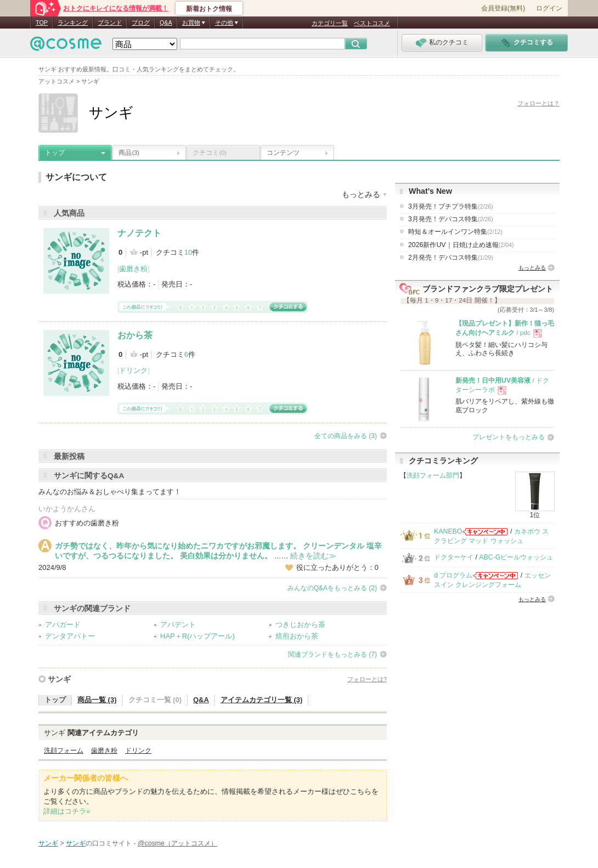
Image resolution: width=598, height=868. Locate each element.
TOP (42, 23)
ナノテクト (139, 233)
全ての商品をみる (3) (346, 436)
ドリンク (133, 370)
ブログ (141, 23)
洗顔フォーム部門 (433, 475)
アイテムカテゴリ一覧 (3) (262, 700)
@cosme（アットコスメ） (177, 843)
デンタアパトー (70, 636)
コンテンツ (283, 153)
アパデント (178, 625)
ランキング (73, 23)
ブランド (110, 23)
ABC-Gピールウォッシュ (516, 557)
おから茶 (135, 335)
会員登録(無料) (503, 8)
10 (188, 252)
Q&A (166, 23)
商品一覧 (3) (97, 700)
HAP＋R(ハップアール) (198, 636)
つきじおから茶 (300, 625)
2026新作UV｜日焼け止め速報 (461, 245)
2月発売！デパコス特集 (451, 257)
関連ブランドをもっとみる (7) (332, 654)
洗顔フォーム (64, 751)
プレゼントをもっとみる (509, 437)
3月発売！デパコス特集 (451, 219)
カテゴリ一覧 (330, 23)
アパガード (63, 625)
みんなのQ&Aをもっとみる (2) (332, 588)
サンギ (59, 679)
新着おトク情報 (209, 9)
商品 (129, 153)
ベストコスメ (372, 23)
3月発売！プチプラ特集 (451, 206)
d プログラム (453, 575)
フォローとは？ (538, 103)
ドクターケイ (454, 557)
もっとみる (532, 268)
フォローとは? (367, 679)
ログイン (549, 8)
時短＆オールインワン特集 (455, 232)
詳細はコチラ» (67, 811)
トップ (55, 153)
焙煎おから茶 (297, 636)
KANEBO (448, 531)
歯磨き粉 (133, 269)
